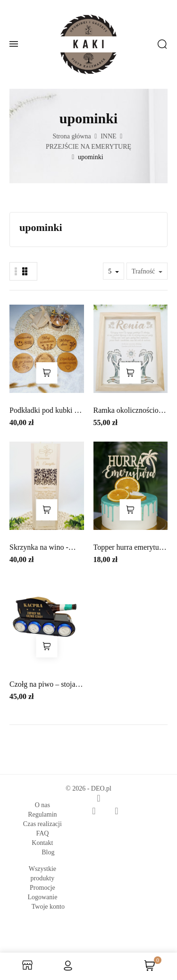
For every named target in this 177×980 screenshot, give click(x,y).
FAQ (42, 833)
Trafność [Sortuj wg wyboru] (144, 271)
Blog (48, 852)
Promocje (42, 888)
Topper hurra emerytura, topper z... (130, 548)
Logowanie (42, 897)
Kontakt (42, 843)
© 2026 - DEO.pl (88, 788)
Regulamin (42, 814)
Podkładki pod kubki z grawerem (43, 411)
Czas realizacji (42, 824)
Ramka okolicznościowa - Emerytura (131, 411)
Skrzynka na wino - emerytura (39, 548)
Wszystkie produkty (42, 873)
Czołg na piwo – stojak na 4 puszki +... (44, 685)
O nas (42, 805)
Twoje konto (48, 907)
